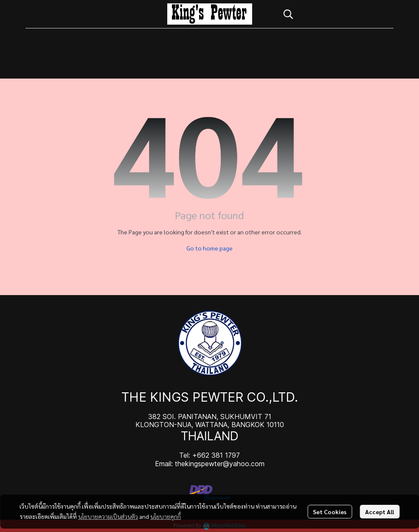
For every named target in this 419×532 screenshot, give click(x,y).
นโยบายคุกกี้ (166, 516)
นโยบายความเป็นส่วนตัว (108, 516)
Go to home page (209, 248)
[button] (334, 14)
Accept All (380, 512)
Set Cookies (330, 512)
